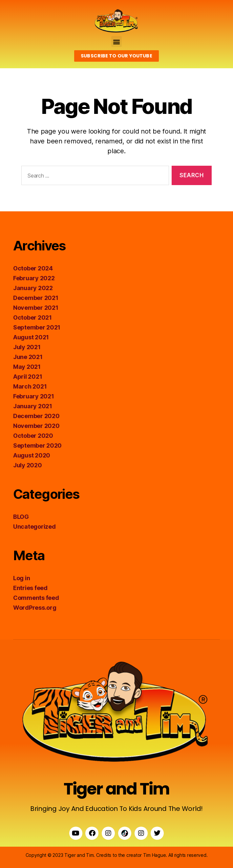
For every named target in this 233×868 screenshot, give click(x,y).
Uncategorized (34, 527)
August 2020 (32, 455)
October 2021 (32, 318)
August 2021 (31, 337)
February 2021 (34, 396)
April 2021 (28, 377)
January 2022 (33, 288)
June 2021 (28, 357)
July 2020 (28, 465)
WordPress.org (35, 608)
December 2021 (36, 298)
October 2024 (33, 268)
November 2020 (36, 426)
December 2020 (36, 416)
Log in (21, 578)
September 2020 (37, 445)
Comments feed (36, 598)
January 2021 (33, 406)
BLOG (21, 517)
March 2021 (30, 386)
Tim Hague (155, 855)
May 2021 (27, 367)
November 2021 (36, 308)
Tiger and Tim (116, 789)
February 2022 (34, 278)
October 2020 (33, 436)
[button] (117, 42)
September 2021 (37, 327)
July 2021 (27, 347)
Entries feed (30, 588)
